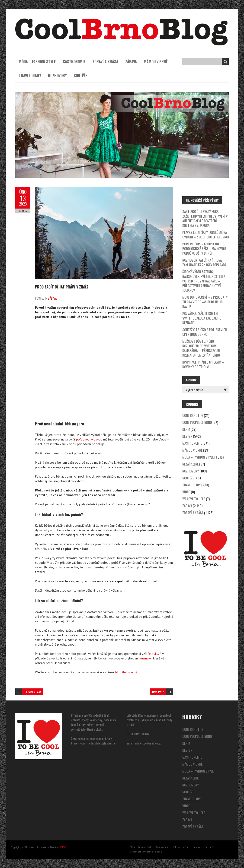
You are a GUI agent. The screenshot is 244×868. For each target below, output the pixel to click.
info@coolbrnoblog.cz (148, 743)
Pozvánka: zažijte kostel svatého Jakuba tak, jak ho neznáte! (202, 318)
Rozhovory (57, 76)
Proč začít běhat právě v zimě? (62, 287)
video (186, 492)
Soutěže (80, 76)
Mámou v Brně (156, 62)
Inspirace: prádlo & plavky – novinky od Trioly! (203, 364)
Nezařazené (190, 464)
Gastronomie (74, 62)
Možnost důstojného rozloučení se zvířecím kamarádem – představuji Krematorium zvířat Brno (201, 348)
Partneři (209, 847)
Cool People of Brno (197, 422)
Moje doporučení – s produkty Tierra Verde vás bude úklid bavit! (205, 302)
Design (187, 436)
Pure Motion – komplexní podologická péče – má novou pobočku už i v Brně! (204, 248)
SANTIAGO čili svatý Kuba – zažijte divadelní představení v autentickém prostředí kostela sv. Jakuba (205, 218)
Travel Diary (30, 76)
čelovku (153, 653)
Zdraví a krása (105, 62)
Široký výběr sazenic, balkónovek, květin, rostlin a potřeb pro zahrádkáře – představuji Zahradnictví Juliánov (204, 281)
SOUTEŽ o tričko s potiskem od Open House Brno (205, 332)
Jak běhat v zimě (126, 672)
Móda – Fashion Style (37, 62)
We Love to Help (194, 499)
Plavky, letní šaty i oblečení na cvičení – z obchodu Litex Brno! (205, 234)
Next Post (158, 692)
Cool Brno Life (193, 415)
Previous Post (33, 692)
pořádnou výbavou (89, 439)
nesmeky (146, 658)
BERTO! (63, 847)
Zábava (131, 62)
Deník (186, 429)
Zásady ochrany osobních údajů (146, 851)
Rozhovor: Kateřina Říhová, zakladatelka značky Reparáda (204, 262)
